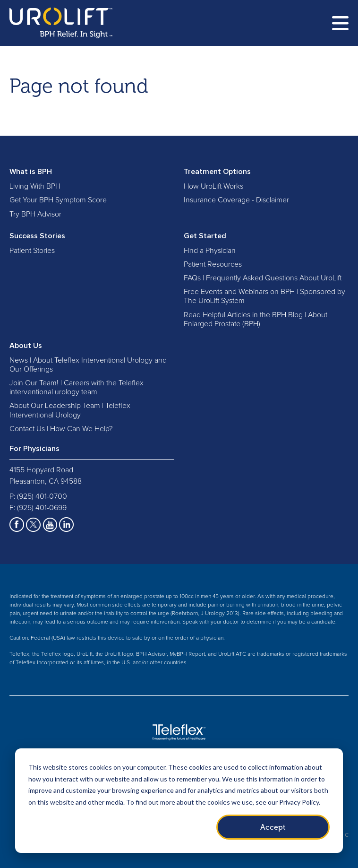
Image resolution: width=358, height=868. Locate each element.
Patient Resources (213, 264)
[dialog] (179, 801)
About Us (26, 346)
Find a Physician (210, 251)
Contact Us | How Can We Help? (61, 429)
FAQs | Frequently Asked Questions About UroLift (263, 278)
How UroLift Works (213, 186)
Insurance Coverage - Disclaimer (236, 200)
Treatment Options (217, 172)
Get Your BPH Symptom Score (58, 200)
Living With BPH (35, 186)
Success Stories (37, 236)
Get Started (205, 236)
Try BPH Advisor (35, 214)
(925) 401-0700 (42, 496)
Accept (273, 827)
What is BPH (31, 172)
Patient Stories (32, 251)
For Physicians (34, 449)
